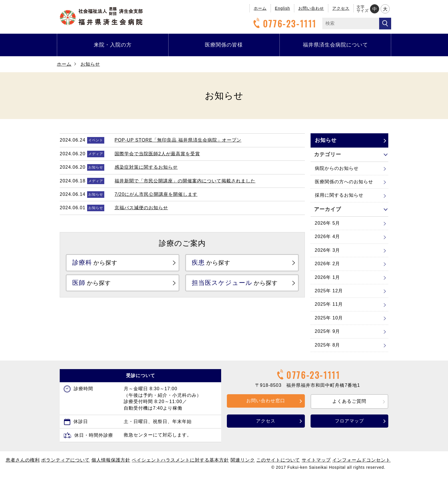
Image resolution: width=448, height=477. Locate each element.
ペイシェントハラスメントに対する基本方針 (180, 460)
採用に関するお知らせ (339, 195)
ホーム (260, 8)
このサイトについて (278, 460)
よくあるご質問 (349, 401)
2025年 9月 (328, 331)
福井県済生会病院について (335, 45)
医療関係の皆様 (224, 45)
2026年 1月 (328, 277)
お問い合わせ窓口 (266, 401)
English (282, 8)
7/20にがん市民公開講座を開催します (156, 194)
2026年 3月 (328, 250)
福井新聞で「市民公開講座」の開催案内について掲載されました (185, 181)
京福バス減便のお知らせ (141, 208)
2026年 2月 (328, 264)
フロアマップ (349, 421)
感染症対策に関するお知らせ (146, 167)
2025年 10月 (329, 318)
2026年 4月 (328, 237)
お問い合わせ (311, 8)
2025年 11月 (329, 304)
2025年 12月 (329, 291)
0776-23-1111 (284, 24)
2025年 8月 (328, 345)
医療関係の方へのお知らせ (344, 182)
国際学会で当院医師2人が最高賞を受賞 (157, 154)
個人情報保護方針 (111, 460)
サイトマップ (316, 460)
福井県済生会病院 (101, 16)
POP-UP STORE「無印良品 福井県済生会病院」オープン (178, 140)
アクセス (341, 8)
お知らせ (90, 64)
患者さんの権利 (23, 460)
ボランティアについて (65, 460)
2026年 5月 (328, 223)
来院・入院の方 (113, 45)
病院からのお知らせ (337, 168)
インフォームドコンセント (361, 460)
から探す (95, 262)
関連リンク (243, 460)
